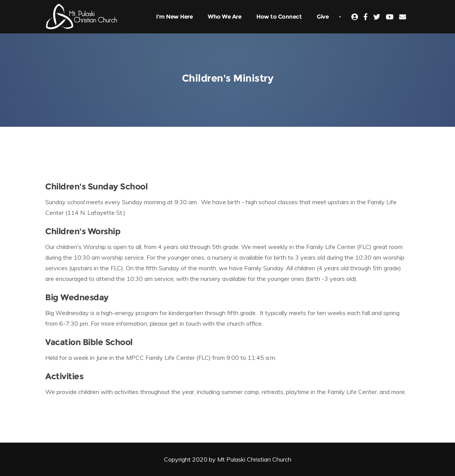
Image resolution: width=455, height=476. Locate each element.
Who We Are (224, 17)
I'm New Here (174, 17)
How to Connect (279, 17)
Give (323, 17)
